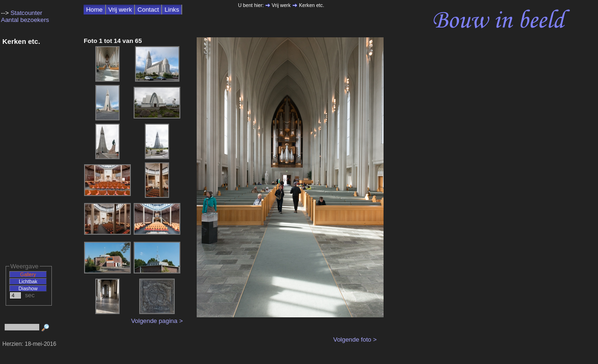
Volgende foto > (355, 339)
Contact (148, 10)
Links (172, 10)
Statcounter (26, 13)
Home (94, 10)
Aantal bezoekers (25, 20)
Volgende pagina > (157, 321)
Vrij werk (120, 10)
